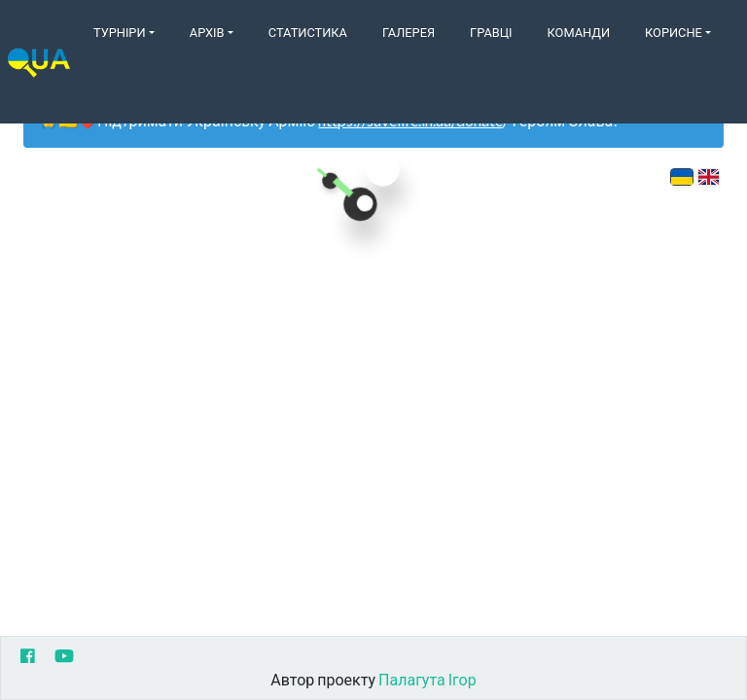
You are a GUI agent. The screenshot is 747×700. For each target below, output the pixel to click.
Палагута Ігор (427, 679)
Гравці (491, 32)
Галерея (409, 32)
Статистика (308, 32)
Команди (579, 32)
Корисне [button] (674, 32)
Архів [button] (207, 32)
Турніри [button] (120, 32)
